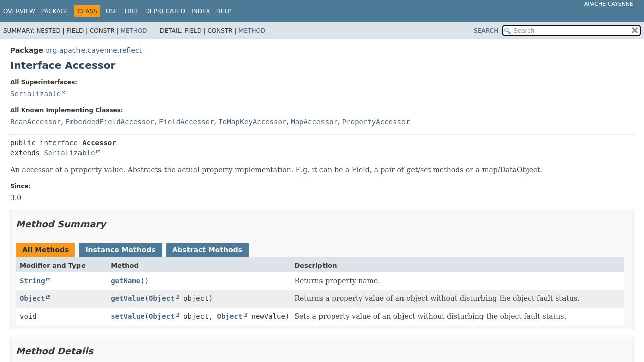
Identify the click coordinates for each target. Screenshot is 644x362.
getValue (128, 298)
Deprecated (166, 11)
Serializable (35, 94)
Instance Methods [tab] (120, 250)
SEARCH (486, 31)
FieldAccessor (187, 122)
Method (134, 31)
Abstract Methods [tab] (207, 250)
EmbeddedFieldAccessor (110, 122)
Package (55, 11)
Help (224, 11)
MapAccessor (314, 122)
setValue (128, 316)
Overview (19, 11)
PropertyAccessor (376, 122)
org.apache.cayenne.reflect (94, 50)
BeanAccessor (35, 122)
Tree (132, 11)
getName (126, 281)
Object (32, 298)
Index (201, 11)
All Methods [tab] (46, 250)
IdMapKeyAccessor (252, 122)
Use (112, 11)
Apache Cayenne (609, 4)
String (32, 281)
